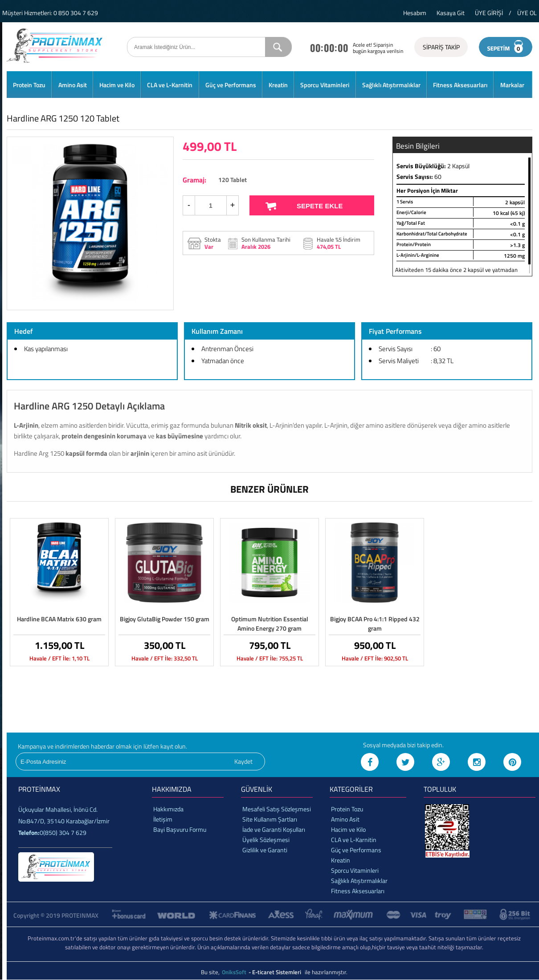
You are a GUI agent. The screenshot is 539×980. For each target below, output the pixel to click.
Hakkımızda (168, 809)
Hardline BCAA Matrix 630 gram (59, 619)
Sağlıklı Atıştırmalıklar (391, 85)
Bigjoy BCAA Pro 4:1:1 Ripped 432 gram (375, 624)
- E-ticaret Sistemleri (276, 972)
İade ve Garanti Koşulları (274, 829)
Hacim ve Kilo (117, 85)
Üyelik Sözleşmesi (266, 840)
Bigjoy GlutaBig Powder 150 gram (165, 619)
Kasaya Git (451, 13)
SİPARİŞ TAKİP (441, 47)
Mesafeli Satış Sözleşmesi (277, 809)
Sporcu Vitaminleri (325, 85)
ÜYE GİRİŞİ (489, 13)
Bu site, (211, 972)
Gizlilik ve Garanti (265, 850)
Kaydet (243, 761)
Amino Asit (73, 85)
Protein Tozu (29, 85)
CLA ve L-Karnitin (170, 85)
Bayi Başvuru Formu (180, 829)
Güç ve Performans (231, 85)
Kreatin (278, 85)
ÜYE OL (527, 13)
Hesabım (415, 13)
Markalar (512, 85)
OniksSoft (235, 972)
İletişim (163, 819)
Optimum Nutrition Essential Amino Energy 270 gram (270, 624)
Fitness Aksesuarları (460, 85)
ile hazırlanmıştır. (326, 972)
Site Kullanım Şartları (270, 819)
